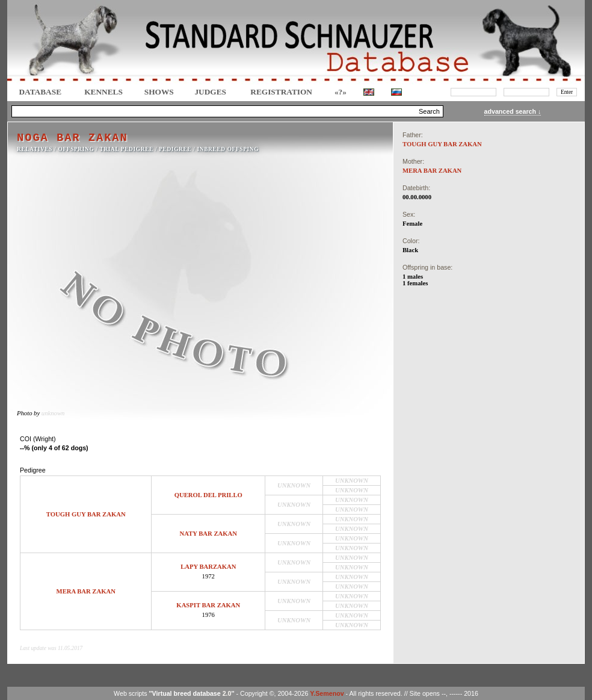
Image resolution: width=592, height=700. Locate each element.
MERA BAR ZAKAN (86, 591)
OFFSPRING (76, 149)
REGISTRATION (281, 92)
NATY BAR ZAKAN (208, 534)
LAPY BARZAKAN (208, 567)
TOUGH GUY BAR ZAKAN (86, 514)
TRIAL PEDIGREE (127, 149)
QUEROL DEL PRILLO (208, 495)
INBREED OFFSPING (228, 149)
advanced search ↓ (513, 111)
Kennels (103, 92)
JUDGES (210, 92)
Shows (159, 92)
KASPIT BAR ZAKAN (208, 605)
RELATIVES (35, 149)
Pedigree (175, 149)
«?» (341, 92)
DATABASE (40, 92)
